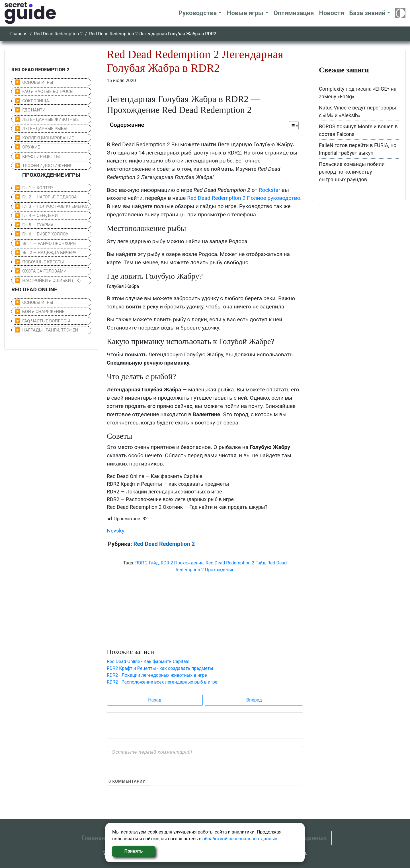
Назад (155, 700)
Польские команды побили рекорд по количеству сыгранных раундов (352, 172)
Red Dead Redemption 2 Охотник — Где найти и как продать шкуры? (187, 507)
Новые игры (245, 13)
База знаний (367, 13)
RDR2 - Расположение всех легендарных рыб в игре (162, 682)
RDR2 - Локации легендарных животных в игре (157, 675)
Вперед (254, 700)
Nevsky (116, 531)
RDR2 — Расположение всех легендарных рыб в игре (170, 499)
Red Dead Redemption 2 (58, 34)
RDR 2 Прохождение (182, 563)
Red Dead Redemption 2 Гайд (235, 563)
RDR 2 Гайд (147, 563)
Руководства (198, 13)
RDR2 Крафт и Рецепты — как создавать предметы (168, 484)
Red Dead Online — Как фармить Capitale (154, 476)
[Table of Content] (294, 126)
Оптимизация (294, 13)
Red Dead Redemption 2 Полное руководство (244, 198)
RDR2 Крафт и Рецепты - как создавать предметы (160, 668)
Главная (19, 34)
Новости (331, 13)
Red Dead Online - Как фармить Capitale (148, 661)
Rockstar (270, 190)
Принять (134, 851)
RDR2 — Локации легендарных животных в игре (164, 492)
